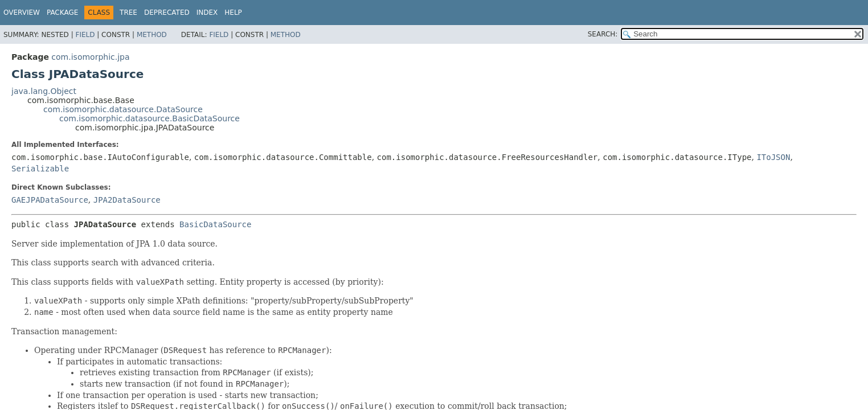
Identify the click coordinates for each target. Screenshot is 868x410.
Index (207, 13)
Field (85, 35)
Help (233, 13)
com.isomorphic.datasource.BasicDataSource (150, 118)
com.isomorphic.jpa (90, 57)
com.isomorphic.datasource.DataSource (123, 109)
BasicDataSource (215, 224)
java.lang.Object (44, 91)
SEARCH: (603, 34)
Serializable (40, 169)
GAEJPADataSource (50, 200)
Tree (128, 13)
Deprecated (167, 13)
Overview (22, 13)
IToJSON (773, 157)
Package (62, 13)
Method (152, 35)
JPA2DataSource (127, 200)
